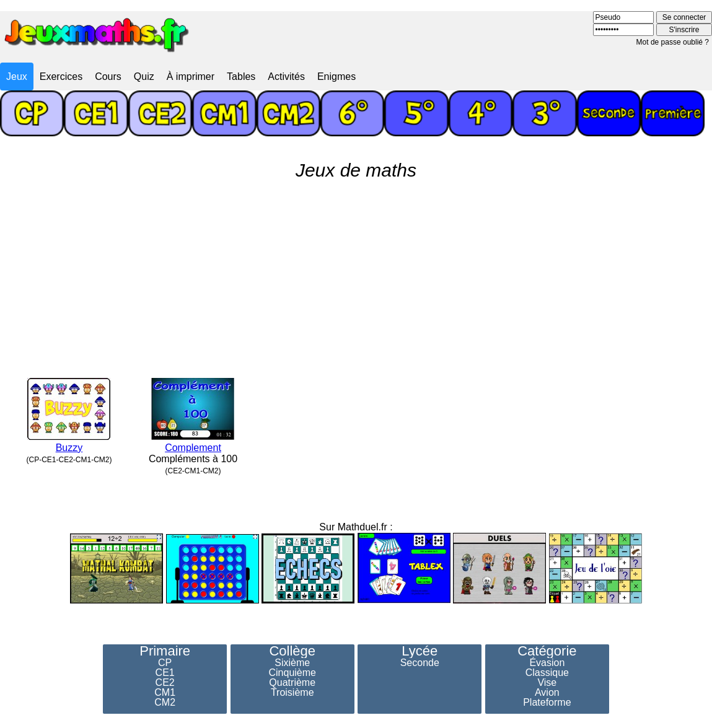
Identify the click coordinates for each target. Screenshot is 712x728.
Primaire (165, 651)
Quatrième (292, 683)
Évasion (547, 663)
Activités (286, 77)
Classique (547, 673)
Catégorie (547, 651)
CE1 (165, 673)
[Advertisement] (356, 274)
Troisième (292, 693)
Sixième (292, 663)
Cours (108, 77)
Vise (547, 683)
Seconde (420, 663)
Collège (292, 651)
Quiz (144, 77)
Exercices (61, 77)
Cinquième (292, 673)
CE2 (165, 683)
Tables (241, 77)
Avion (547, 693)
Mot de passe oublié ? (673, 42)
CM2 (165, 703)
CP (165, 663)
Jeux (17, 77)
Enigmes (336, 77)
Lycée (420, 651)
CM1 (165, 693)
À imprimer (191, 77)
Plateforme (547, 703)
